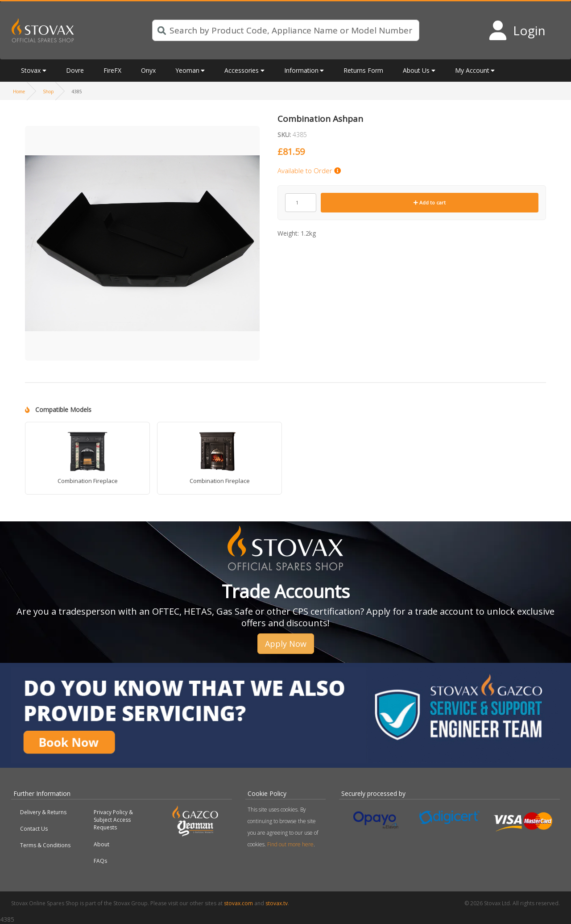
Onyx (148, 70)
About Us (416, 70)
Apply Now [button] (286, 644)
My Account (472, 70)
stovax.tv (277, 903)
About (101, 844)
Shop (48, 92)
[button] (142, 120)
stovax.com (238, 903)
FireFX (112, 70)
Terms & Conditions (45, 845)
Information (301, 70)
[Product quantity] (301, 203)
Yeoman (187, 70)
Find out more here (290, 844)
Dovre (75, 70)
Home (19, 92)
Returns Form (363, 70)
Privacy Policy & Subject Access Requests (113, 820)
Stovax (31, 70)
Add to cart (430, 202)
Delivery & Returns (43, 812)
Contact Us (34, 829)
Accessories (242, 70)
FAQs (100, 861)
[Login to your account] (517, 30)
